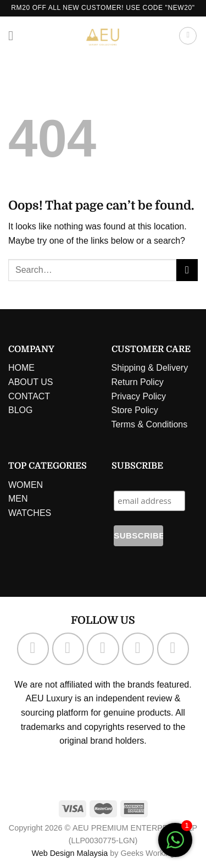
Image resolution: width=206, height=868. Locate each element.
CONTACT (29, 396)
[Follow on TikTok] (103, 649)
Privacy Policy (139, 396)
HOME (21, 368)
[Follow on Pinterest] (173, 649)
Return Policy (138, 382)
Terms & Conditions (150, 424)
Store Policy (135, 410)
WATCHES (30, 513)
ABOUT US (31, 382)
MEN (18, 499)
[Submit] (187, 270)
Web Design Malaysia (69, 853)
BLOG (20, 410)
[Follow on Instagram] (68, 649)
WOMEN (26, 485)
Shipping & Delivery (150, 368)
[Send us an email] (138, 649)
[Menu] (15, 35)
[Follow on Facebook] (33, 649)
